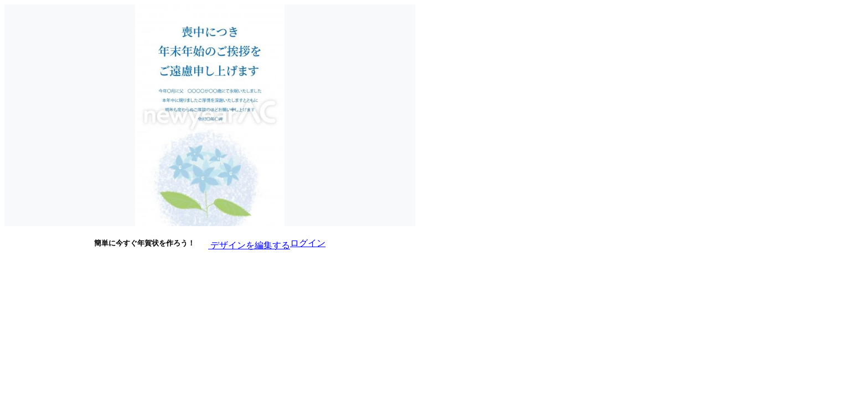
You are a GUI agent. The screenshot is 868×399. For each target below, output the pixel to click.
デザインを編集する (242, 242)
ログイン (308, 243)
